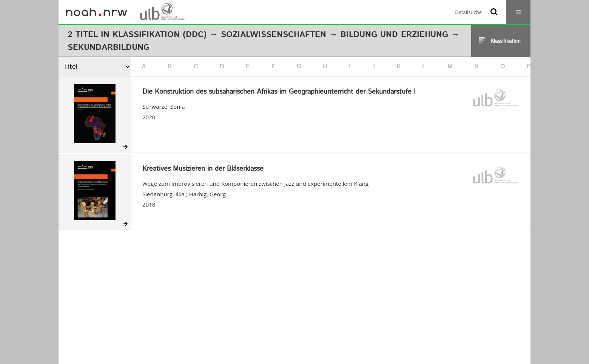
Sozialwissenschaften (274, 35)
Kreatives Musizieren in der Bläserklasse (203, 169)
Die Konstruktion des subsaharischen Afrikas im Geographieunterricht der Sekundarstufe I (279, 92)
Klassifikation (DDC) (160, 35)
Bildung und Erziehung (394, 35)
